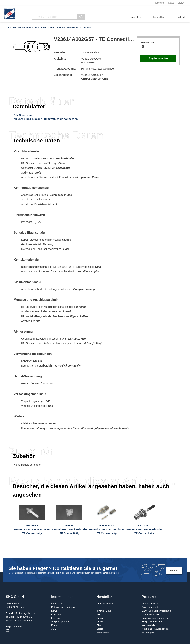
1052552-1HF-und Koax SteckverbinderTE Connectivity (32, 529)
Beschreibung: (63, 75)
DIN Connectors (24, 115)
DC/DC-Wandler (150, 614)
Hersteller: (60, 52)
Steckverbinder (25, 27)
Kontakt (180, 17)
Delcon (100, 622)
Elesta (100, 629)
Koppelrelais (148, 625)
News (171, 3)
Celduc (100, 618)
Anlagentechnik (150, 607)
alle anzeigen (103, 633)
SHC (99, 614)
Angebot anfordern (158, 58)
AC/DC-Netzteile (151, 604)
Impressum (57, 604)
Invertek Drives (105, 611)
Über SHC (57, 614)
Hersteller (158, 17)
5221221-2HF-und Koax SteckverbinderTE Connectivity (144, 529)
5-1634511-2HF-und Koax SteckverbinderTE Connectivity (107, 529)
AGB (54, 629)
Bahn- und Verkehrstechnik (156, 611)
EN (183, 3)
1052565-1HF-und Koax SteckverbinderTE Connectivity (69, 529)
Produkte (135, 17)
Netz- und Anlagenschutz (155, 629)
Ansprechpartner (60, 622)
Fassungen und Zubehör (155, 618)
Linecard (160, 3)
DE (179, 3)
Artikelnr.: (60, 59)
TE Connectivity (40, 27)
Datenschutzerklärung (63, 607)
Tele (99, 607)
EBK (99, 625)
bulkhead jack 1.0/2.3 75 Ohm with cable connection (46, 119)
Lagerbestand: (148, 42)
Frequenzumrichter (152, 622)
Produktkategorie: (65, 69)
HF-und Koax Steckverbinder (62, 27)
